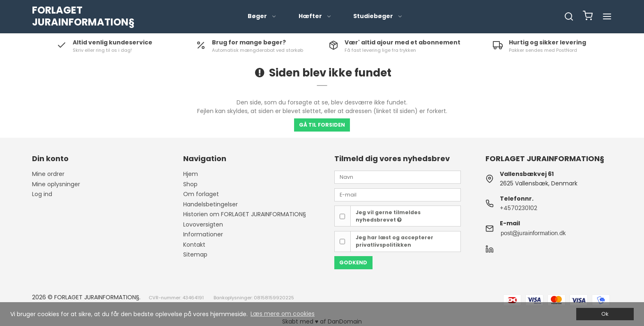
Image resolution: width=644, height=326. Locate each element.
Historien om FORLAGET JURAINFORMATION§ (245, 214)
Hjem (191, 174)
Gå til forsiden (322, 125)
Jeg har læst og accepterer (394, 241)
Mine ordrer (48, 174)
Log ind (42, 194)
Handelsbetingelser (210, 204)
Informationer (203, 234)
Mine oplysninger (56, 184)
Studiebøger (378, 16)
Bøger (262, 16)
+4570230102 (519, 208)
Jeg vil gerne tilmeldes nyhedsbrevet (388, 216)
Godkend (353, 262)
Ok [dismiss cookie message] (605, 314)
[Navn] (398, 177)
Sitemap (195, 254)
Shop (190, 184)
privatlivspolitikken (383, 245)
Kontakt (194, 245)
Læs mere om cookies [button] (283, 314)
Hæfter (315, 16)
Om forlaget (201, 194)
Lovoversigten (203, 224)
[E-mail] (398, 194)
